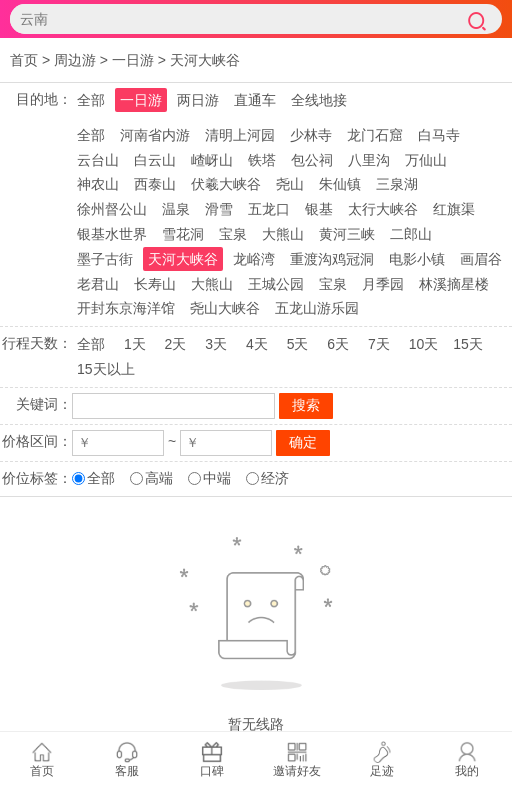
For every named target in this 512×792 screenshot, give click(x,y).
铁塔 (262, 160)
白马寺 (439, 135)
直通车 (255, 100)
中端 (217, 478)
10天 (424, 344)
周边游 (75, 60)
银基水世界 (112, 234)
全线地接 (319, 100)
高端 (159, 478)
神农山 (98, 184)
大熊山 (283, 234)
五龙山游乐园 (317, 308)
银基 (319, 209)
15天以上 (106, 369)
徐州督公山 (112, 209)
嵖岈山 (212, 160)
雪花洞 (183, 234)
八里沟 (369, 160)
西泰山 (155, 184)
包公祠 (312, 160)
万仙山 (426, 160)
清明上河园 (240, 135)
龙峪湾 (254, 259)
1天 (135, 344)
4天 (257, 344)
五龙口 (269, 209)
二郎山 (411, 234)
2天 (176, 344)
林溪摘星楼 (454, 284)
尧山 (290, 184)
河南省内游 (155, 135)
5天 (298, 344)
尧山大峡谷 (225, 308)
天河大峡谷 (205, 60)
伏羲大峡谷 (226, 184)
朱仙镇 (340, 184)
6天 (338, 344)
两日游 (198, 100)
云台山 (98, 160)
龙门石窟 (375, 135)
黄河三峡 (347, 234)
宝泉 (233, 234)
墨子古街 (105, 259)
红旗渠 (454, 209)
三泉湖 (397, 184)
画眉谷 (481, 259)
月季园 (383, 284)
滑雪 (219, 209)
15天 (468, 344)
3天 (216, 344)
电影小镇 (417, 259)
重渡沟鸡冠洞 (332, 259)
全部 (91, 100)
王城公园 (276, 284)
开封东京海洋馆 (126, 308)
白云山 (155, 160)
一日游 (133, 60)
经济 (275, 478)
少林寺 (311, 135)
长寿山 (155, 284)
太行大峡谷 (383, 209)
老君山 (98, 284)
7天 (379, 344)
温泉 (176, 209)
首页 (24, 60)
